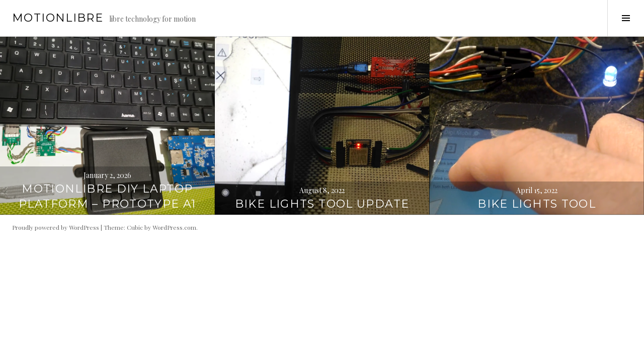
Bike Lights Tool (537, 204)
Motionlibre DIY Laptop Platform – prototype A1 (107, 196)
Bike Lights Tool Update (322, 204)
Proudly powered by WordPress (56, 227)
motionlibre (58, 18)
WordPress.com (174, 227)
